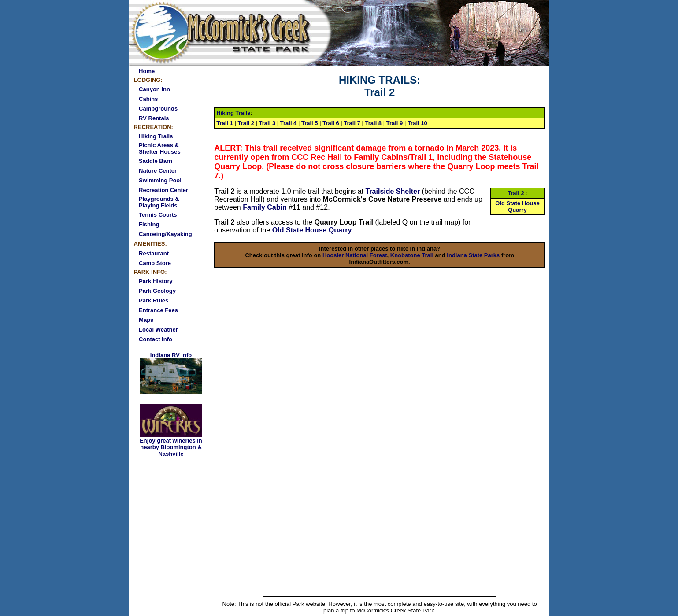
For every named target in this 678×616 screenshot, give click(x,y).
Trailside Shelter (393, 191)
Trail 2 (246, 123)
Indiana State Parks (473, 255)
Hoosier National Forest (355, 255)
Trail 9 (395, 123)
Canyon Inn (154, 89)
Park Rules (154, 301)
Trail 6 (331, 123)
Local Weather (158, 330)
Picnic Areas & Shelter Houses (160, 148)
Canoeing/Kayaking (165, 234)
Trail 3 (267, 123)
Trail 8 (374, 123)
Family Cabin (265, 207)
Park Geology (157, 291)
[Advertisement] (380, 527)
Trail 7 (352, 123)
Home (147, 71)
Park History (156, 281)
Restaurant (154, 253)
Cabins (148, 99)
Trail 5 (310, 123)
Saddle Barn (156, 161)
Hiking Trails (156, 136)
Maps (146, 320)
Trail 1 (225, 123)
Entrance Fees (158, 310)
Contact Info (156, 339)
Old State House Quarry (312, 230)
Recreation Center (163, 190)
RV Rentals (154, 118)
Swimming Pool (160, 180)
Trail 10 (417, 123)
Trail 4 (289, 123)
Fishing (149, 224)
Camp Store (155, 263)
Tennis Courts (158, 215)
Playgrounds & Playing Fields (159, 202)
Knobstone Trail (412, 255)
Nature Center (158, 171)
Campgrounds (158, 109)
